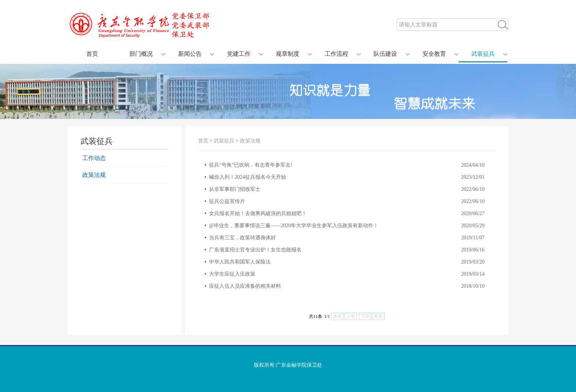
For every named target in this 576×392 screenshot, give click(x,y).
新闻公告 (190, 54)
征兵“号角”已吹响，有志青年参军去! (251, 165)
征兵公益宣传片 (227, 201)
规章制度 (288, 54)
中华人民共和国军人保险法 (240, 262)
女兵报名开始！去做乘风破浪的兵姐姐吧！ (258, 213)
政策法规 (94, 175)
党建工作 (239, 54)
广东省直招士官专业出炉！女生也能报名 (255, 250)
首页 (92, 54)
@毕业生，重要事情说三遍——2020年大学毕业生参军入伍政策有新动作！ (294, 226)
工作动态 (94, 158)
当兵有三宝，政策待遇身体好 (242, 238)
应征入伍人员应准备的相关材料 (245, 286)
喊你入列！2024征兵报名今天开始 (248, 177)
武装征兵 (483, 54)
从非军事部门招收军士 (235, 189)
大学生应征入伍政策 (232, 274)
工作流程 (336, 54)
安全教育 (434, 54)
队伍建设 (385, 54)
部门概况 (141, 54)
